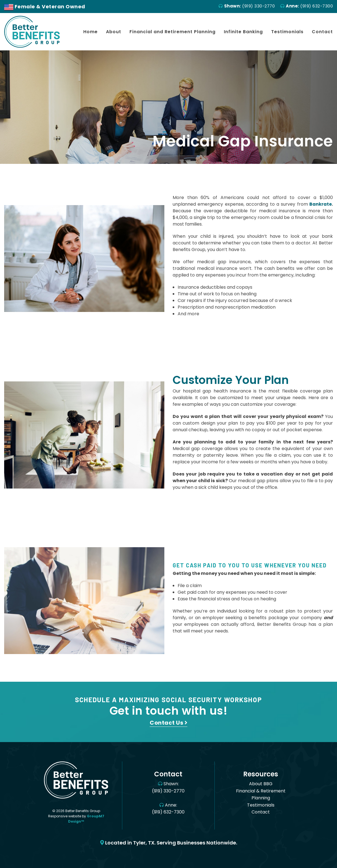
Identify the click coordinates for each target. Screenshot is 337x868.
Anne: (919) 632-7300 (168, 809)
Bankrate (321, 204)
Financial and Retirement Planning (173, 32)
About (114, 32)
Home (90, 32)
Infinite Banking (243, 32)
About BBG (261, 784)
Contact (322, 32)
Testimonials (287, 32)
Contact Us (168, 723)
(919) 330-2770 (247, 6)
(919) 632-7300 (307, 6)
